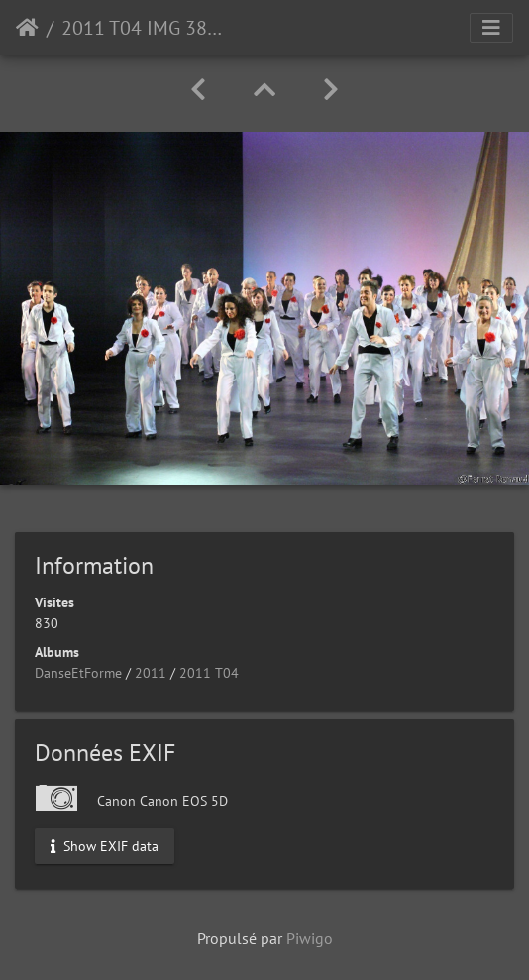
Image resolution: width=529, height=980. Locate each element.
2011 (151, 673)
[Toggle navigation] (491, 28)
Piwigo (310, 938)
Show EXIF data (105, 846)
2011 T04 (209, 673)
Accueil (27, 28)
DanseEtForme (78, 673)
